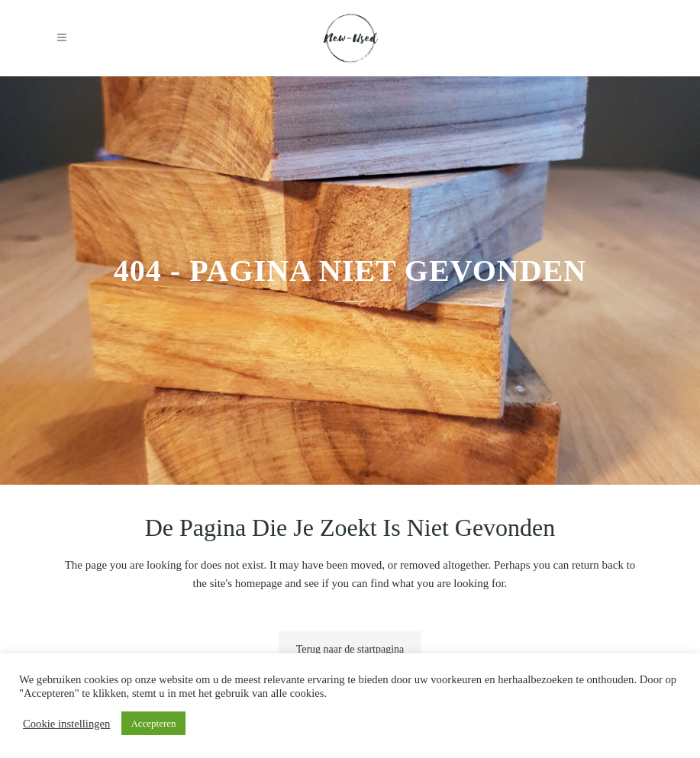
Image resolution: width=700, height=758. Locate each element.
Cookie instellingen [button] (66, 724)
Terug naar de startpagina (350, 649)
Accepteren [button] (153, 723)
